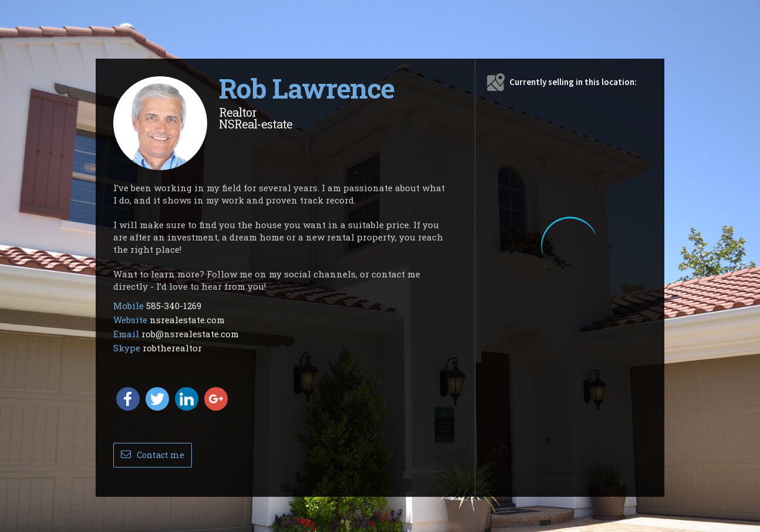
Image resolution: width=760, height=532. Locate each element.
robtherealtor (172, 348)
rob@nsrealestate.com (190, 334)
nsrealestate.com (187, 320)
